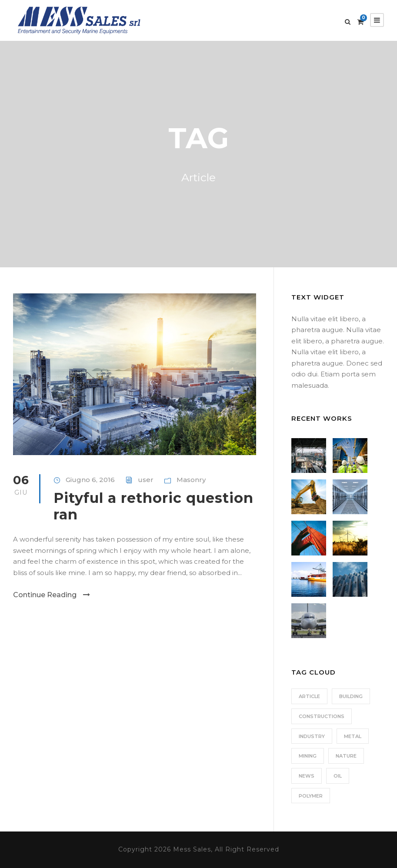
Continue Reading (52, 595)
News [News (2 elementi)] (307, 776)
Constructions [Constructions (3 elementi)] (322, 716)
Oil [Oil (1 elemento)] (338, 776)
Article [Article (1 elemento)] (309, 696)
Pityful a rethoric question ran (153, 506)
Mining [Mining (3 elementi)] (308, 756)
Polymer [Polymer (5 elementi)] (311, 796)
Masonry (191, 480)
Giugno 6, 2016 (90, 480)
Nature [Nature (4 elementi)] (346, 756)
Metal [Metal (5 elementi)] (353, 736)
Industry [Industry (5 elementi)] (312, 736)
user (146, 480)
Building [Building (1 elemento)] (351, 696)
